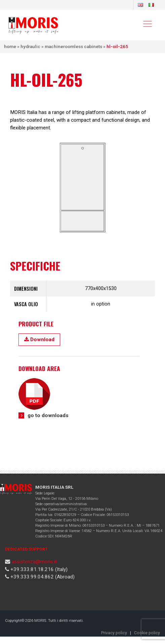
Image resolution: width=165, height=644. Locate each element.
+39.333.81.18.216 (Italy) (38, 569)
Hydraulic (30, 46)
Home (10, 46)
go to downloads (48, 415)
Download (39, 339)
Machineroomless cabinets (73, 46)
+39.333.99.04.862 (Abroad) (42, 577)
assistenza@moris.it (34, 562)
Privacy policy (114, 633)
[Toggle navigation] (147, 24)
